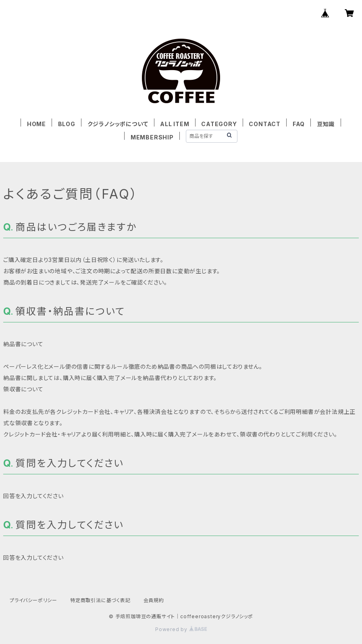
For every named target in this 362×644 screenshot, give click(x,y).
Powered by (181, 629)
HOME (36, 124)
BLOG (67, 124)
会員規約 (154, 600)
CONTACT (265, 124)
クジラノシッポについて (118, 124)
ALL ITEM (175, 124)
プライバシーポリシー (33, 600)
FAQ (299, 124)
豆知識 (326, 124)
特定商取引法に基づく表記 (100, 600)
